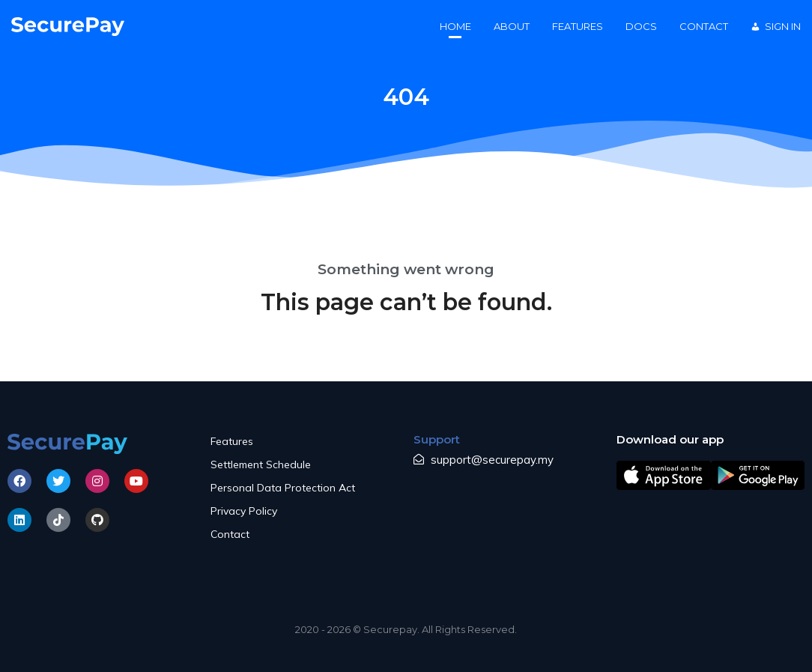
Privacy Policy (244, 511)
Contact (230, 534)
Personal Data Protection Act (283, 488)
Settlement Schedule (261, 464)
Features (232, 441)
